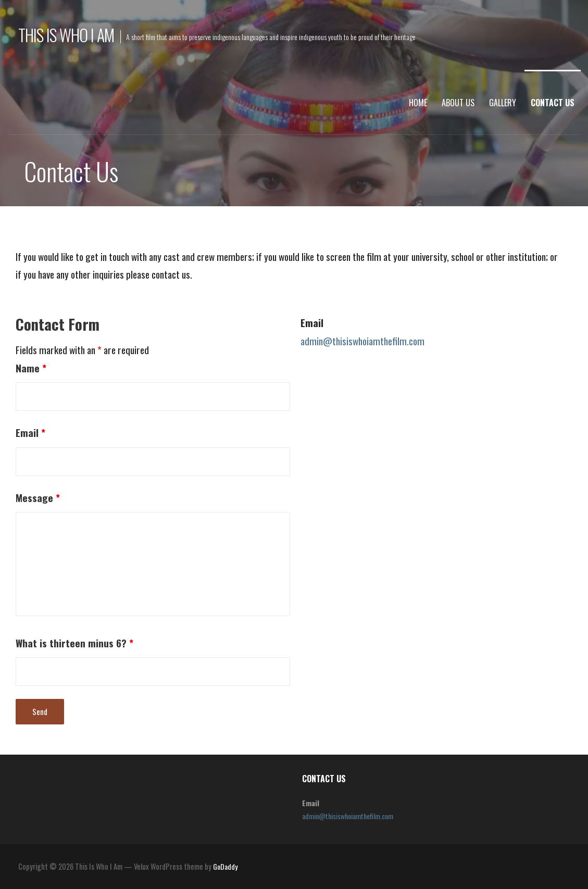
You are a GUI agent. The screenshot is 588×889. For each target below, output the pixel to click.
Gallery (503, 103)
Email (30, 433)
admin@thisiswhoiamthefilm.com (362, 341)
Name (31, 368)
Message (38, 498)
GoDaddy (225, 866)
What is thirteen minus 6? (74, 643)
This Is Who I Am (66, 35)
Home (418, 103)
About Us (458, 103)
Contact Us (553, 103)
